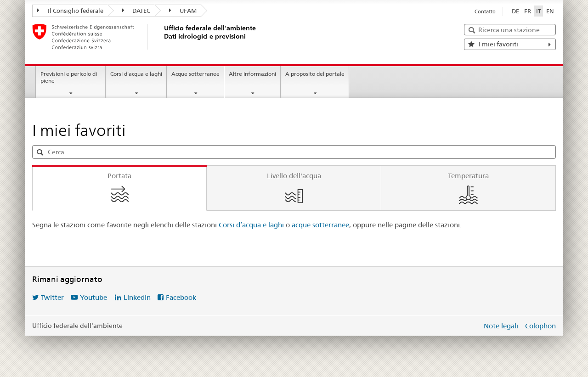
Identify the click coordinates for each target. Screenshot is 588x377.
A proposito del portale (315, 74)
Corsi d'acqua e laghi (136, 74)
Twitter (52, 297)
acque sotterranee (320, 225)
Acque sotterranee (195, 74)
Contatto (485, 11)
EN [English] (550, 11)
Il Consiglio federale (70, 11)
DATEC (136, 11)
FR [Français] (528, 11)
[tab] (119, 188)
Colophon (540, 326)
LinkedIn (137, 297)
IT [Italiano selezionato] (539, 11)
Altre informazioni (252, 74)
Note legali (501, 326)
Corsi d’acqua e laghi (252, 225)
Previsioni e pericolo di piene (69, 77)
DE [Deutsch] (515, 11)
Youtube (93, 297)
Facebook (181, 297)
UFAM (183, 11)
